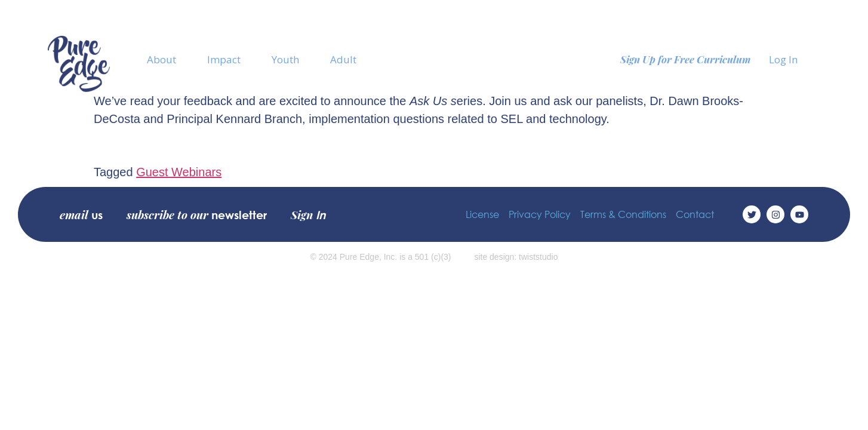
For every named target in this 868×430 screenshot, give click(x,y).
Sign (308, 214)
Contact (695, 214)
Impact (224, 59)
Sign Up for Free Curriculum (686, 59)
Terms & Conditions (623, 214)
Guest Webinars (179, 172)
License (482, 214)
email (81, 214)
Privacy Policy (540, 214)
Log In (783, 59)
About (161, 59)
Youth (285, 59)
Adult (343, 59)
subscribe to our (197, 214)
